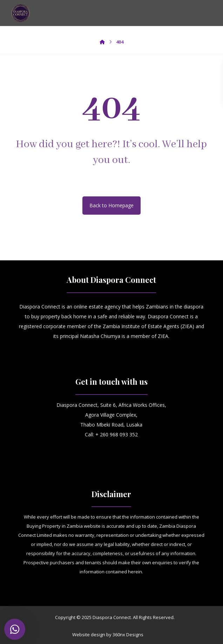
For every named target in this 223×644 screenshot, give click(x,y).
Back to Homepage (111, 205)
